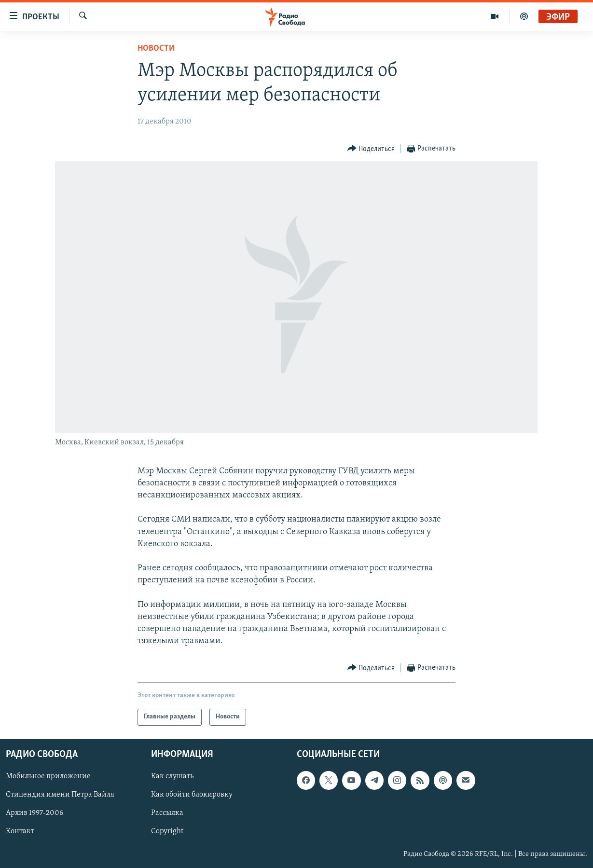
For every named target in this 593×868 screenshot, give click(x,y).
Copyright (167, 831)
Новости (156, 48)
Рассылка (167, 813)
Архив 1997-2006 (34, 813)
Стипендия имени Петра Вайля (60, 795)
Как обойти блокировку (192, 795)
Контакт (20, 831)
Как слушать (172, 776)
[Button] (371, 149)
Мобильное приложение (48, 776)
